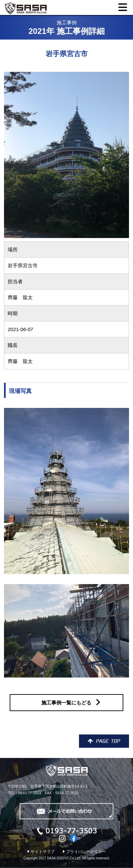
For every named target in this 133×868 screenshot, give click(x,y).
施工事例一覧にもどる (71, 702)
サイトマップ (41, 852)
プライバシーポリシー (84, 852)
